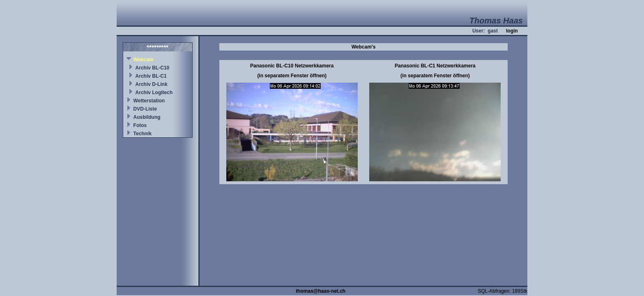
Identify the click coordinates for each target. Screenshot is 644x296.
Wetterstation (149, 101)
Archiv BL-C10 (153, 68)
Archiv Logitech (154, 92)
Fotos (140, 125)
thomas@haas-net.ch (321, 291)
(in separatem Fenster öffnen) (292, 76)
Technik (143, 134)
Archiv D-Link (152, 84)
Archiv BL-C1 (151, 76)
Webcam (144, 60)
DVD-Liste (145, 109)
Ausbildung (147, 117)
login (512, 31)
